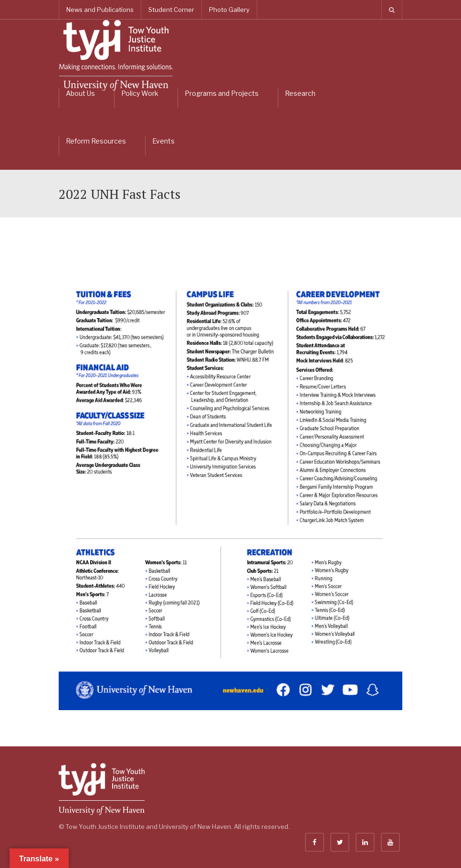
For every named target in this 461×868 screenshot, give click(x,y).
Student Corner (171, 10)
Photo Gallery (229, 10)
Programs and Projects (222, 93)
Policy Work (140, 93)
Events (163, 141)
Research (300, 93)
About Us (80, 93)
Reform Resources (96, 141)
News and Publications (100, 10)
